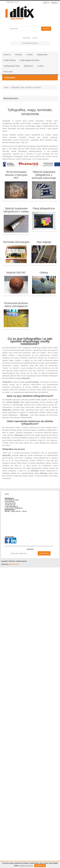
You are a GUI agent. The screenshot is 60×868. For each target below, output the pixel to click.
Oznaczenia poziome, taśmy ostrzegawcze (16, 305)
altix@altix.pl (18, 508)
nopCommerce (14, 564)
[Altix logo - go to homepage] (30, 13)
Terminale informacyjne (16, 242)
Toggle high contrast (12, 2)
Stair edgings (44, 242)
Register (26, 38)
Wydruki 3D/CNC (16, 273)
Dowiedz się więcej (26, 866)
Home (6, 87)
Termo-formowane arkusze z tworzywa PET (16, 175)
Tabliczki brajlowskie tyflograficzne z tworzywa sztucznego (44, 175)
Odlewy (44, 273)
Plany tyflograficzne (44, 208)
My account (8, 72)
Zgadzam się (40, 866)
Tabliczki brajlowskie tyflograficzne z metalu (16, 210)
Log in (35, 38)
